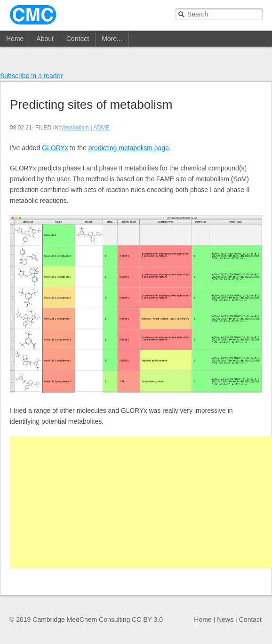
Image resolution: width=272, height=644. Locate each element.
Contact (78, 39)
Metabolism (75, 128)
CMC (33, 15)
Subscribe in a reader (31, 76)
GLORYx (55, 148)
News (225, 620)
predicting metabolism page (129, 148)
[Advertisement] (141, 502)
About (45, 39)
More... (112, 39)
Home (15, 39)
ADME (101, 128)
